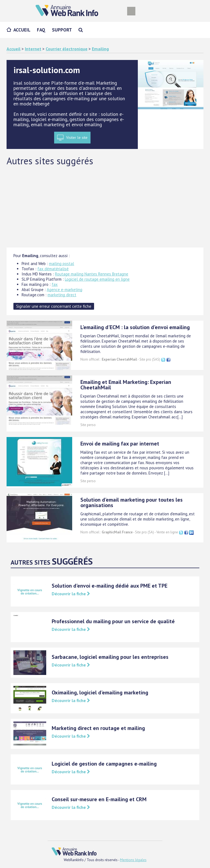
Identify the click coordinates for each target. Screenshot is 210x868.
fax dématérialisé (53, 269)
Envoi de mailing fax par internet (120, 444)
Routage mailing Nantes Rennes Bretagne (92, 274)
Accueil (22, 30)
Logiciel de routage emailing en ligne (97, 279)
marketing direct (62, 295)
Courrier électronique (67, 49)
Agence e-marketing (65, 290)
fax (55, 284)
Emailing (100, 49)
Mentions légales (133, 860)
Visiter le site (77, 137)
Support (62, 30)
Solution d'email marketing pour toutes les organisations (132, 502)
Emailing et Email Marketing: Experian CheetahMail (126, 385)
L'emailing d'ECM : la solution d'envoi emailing (135, 327)
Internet (33, 49)
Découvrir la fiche (71, 594)
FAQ (41, 30)
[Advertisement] (105, 206)
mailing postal (62, 264)
